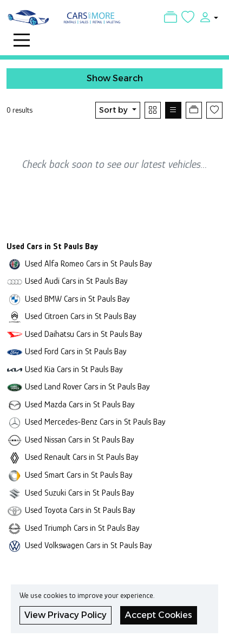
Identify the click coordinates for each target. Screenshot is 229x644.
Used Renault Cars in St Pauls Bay (82, 457)
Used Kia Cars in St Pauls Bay (74, 369)
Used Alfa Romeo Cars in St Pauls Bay (89, 264)
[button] (206, 17)
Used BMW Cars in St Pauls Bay (77, 299)
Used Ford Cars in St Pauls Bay (76, 351)
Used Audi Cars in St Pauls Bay (76, 281)
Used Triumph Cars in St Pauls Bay (82, 528)
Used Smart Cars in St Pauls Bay (79, 475)
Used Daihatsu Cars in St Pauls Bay (84, 334)
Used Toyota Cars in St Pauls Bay (80, 510)
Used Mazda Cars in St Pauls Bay (80, 404)
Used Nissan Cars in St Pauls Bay (80, 440)
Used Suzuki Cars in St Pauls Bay (80, 493)
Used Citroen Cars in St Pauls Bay (81, 316)
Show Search (115, 78)
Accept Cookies (159, 615)
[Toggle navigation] (22, 40)
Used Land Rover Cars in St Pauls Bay (87, 386)
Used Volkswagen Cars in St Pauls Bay (89, 545)
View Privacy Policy (66, 615)
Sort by (114, 110)
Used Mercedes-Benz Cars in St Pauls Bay (95, 422)
